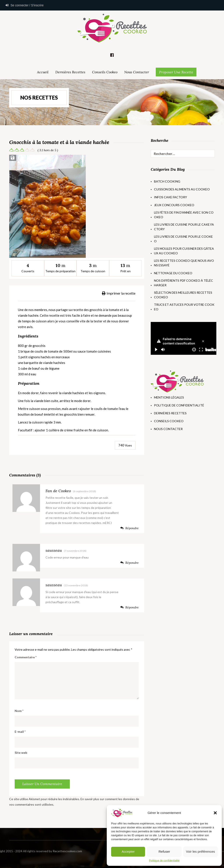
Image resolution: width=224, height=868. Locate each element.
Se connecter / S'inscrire (24, 5)
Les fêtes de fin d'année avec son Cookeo (184, 215)
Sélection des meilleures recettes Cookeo (183, 295)
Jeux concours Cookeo (174, 205)
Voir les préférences (200, 851)
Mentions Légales (169, 397)
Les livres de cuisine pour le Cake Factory (184, 227)
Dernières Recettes (70, 72)
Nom (19, 711)
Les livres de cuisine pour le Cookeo (183, 239)
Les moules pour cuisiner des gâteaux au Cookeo (184, 251)
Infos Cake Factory (171, 197)
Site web (21, 753)
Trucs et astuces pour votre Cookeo (184, 307)
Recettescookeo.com (33, 851)
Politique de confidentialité (164, 861)
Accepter (128, 851)
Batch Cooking (167, 181)
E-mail (20, 732)
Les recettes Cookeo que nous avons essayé (184, 263)
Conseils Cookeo (105, 72)
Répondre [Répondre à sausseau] (129, 563)
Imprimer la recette (119, 293)
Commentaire (26, 657)
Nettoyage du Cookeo (173, 273)
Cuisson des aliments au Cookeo (182, 189)
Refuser (164, 851)
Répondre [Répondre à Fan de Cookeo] (129, 528)
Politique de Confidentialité (179, 405)
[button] (215, 813)
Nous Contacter (137, 72)
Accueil (43, 72)
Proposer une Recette (176, 72)
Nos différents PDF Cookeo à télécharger (184, 283)
